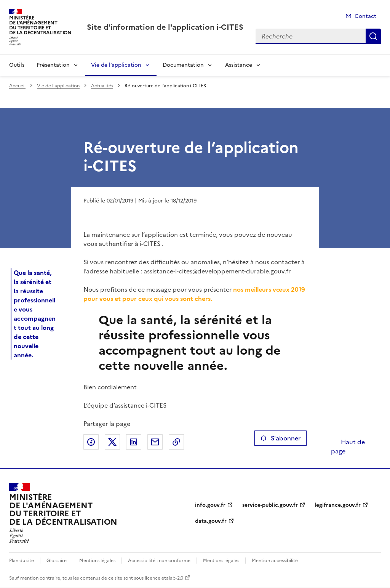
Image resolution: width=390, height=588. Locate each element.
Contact (365, 16)
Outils (17, 65)
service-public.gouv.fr (270, 505)
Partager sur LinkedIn (134, 442)
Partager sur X (112, 442)
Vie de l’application (116, 65)
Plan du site (22, 561)
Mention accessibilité (275, 561)
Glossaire (57, 561)
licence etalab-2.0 (164, 578)
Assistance (239, 65)
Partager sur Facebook (91, 442)
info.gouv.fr (210, 505)
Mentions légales (97, 561)
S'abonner (281, 438)
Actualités (102, 86)
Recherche (373, 36)
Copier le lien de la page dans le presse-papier (176, 442)
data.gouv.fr (211, 521)
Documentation (183, 65)
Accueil (17, 86)
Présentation (53, 65)
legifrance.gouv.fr (338, 505)
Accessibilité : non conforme (159, 561)
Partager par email (155, 442)
